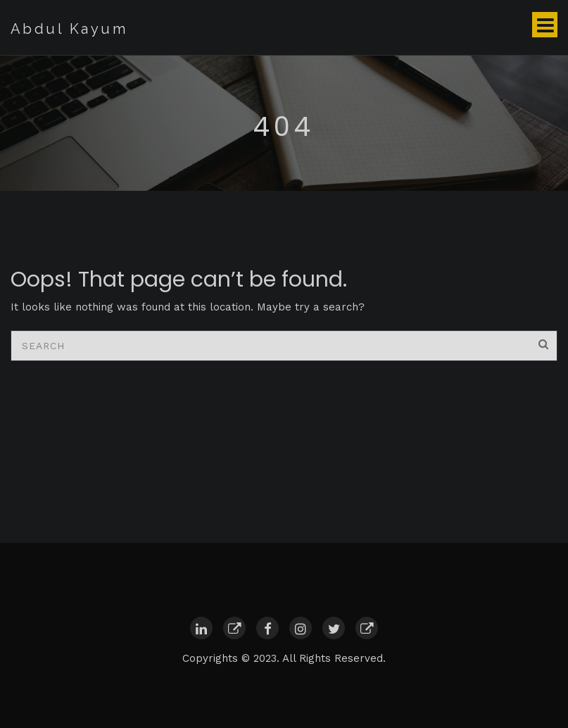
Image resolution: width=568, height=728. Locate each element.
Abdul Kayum (69, 29)
